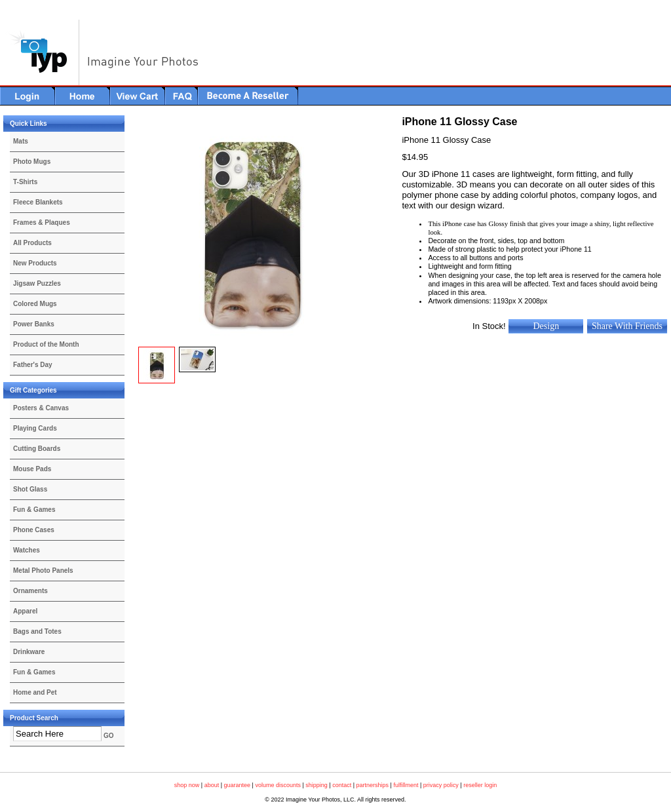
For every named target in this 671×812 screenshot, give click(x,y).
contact (342, 785)
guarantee (238, 785)
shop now (187, 785)
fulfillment (406, 785)
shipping (316, 785)
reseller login (480, 785)
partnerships (373, 785)
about (212, 785)
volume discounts (278, 785)
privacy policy (441, 785)
